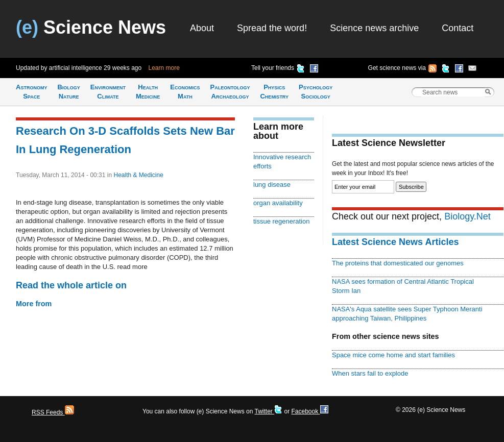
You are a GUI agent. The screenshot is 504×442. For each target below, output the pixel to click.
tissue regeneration (281, 221)
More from (34, 304)
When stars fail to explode (370, 373)
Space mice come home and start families (393, 355)
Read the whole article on (71, 285)
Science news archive (374, 28)
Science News (91, 27)
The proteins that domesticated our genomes (398, 263)
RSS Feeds (53, 412)
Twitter (268, 411)
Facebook (309, 411)
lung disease (272, 185)
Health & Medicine (138, 175)
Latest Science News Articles (395, 242)
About (202, 28)
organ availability (278, 203)
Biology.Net (467, 216)
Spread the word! (272, 28)
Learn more (164, 68)
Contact (458, 28)
